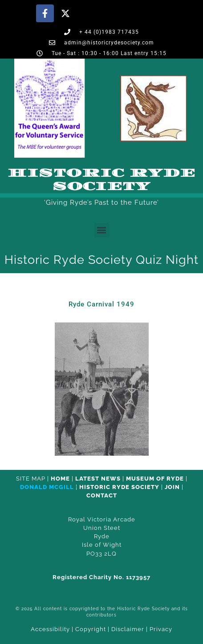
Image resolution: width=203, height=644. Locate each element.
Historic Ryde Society (101, 180)
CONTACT (102, 495)
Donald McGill (47, 487)
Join (172, 487)
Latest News (98, 479)
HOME (60, 479)
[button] (102, 230)
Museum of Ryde (155, 479)
